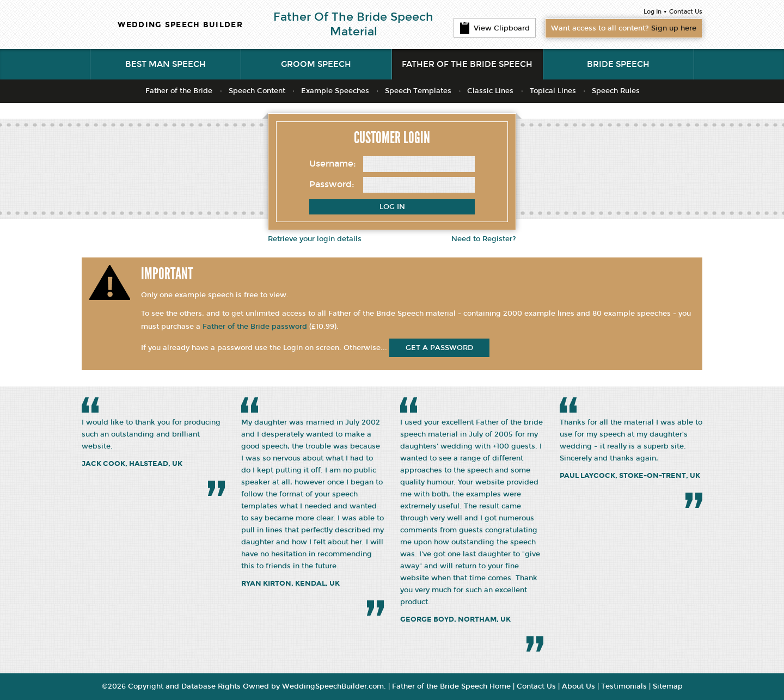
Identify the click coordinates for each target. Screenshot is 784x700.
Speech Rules (616, 91)
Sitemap (668, 686)
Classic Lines (490, 91)
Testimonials (624, 686)
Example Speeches (335, 91)
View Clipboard (495, 28)
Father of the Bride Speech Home (451, 686)
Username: (333, 164)
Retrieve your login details (315, 239)
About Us (578, 686)
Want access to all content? (624, 28)
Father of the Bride (179, 91)
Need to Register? (484, 239)
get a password (439, 348)
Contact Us (686, 12)
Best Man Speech (166, 64)
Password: (332, 184)
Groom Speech (316, 64)
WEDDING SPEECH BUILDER (180, 25)
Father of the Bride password (255, 327)
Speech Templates (418, 91)
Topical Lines (553, 91)
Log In (653, 12)
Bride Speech (618, 64)
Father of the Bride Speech (467, 64)
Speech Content (257, 91)
